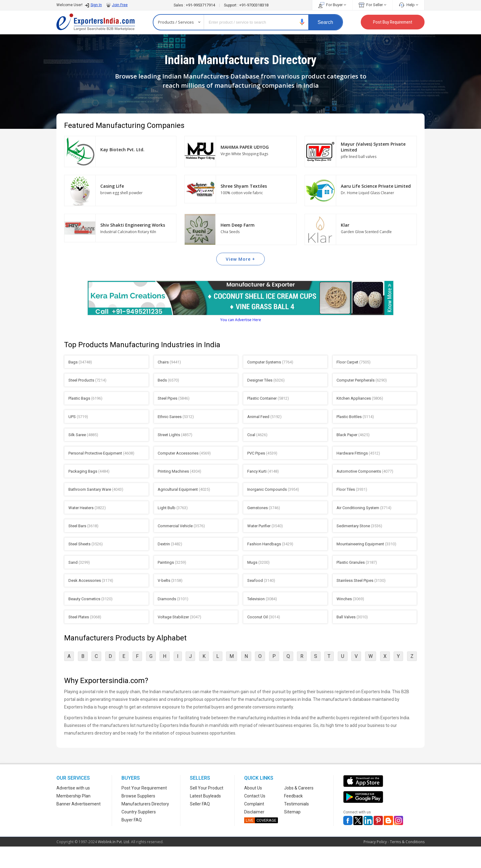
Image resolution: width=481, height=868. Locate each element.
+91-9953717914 (195, 5)
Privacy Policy (375, 863)
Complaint (254, 825)
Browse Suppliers (138, 817)
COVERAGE (260, 842)
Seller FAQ (200, 825)
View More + (240, 259)
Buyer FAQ (132, 841)
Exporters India (96, 22)
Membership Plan (73, 817)
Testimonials (296, 825)
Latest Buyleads (205, 817)
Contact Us (255, 817)
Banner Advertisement (79, 825)
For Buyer (332, 5)
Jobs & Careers (299, 809)
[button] (302, 22)
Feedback (293, 817)
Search (325, 22)
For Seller (372, 5)
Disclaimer (254, 833)
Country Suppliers (139, 833)
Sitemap (292, 833)
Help (408, 5)
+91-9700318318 (246, 5)
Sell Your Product (207, 809)
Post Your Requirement (144, 809)
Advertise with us (73, 809)
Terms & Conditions (407, 863)
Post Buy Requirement (393, 22)
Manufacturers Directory (145, 825)
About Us (253, 809)
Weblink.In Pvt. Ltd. (114, 863)
